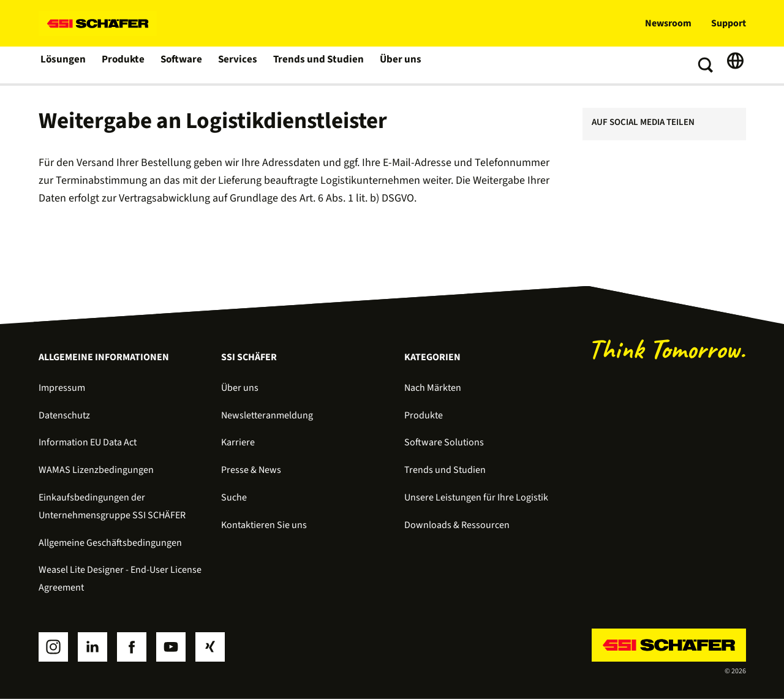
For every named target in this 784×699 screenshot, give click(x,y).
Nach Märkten (433, 388)
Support (729, 23)
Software (182, 65)
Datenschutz (64, 415)
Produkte (123, 65)
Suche (234, 497)
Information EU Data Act (88, 442)
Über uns (396, 65)
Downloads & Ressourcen (457, 525)
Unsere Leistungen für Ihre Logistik (476, 497)
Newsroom (668, 23)
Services (239, 65)
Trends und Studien (317, 65)
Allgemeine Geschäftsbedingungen (110, 543)
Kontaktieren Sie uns (264, 525)
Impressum (62, 388)
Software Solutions (444, 442)
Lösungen (63, 65)
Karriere (238, 442)
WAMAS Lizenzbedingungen (96, 470)
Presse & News (251, 470)
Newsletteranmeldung (267, 415)
